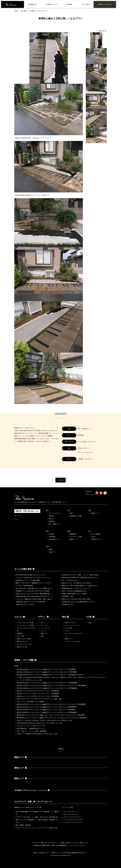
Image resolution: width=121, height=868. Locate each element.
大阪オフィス (53, 552)
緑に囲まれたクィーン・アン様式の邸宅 (28, 580)
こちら (89, 429)
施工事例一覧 (33, 4)
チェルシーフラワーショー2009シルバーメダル (31, 726)
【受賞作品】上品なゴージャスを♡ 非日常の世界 (31, 602)
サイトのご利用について (81, 843)
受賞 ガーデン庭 (22, 647)
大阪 (47, 547)
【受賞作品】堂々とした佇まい (25, 604)
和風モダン (44, 633)
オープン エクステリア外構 (25, 623)
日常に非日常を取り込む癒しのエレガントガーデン (31, 575)
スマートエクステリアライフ (72, 817)
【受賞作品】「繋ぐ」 (69, 596)
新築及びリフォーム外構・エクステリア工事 (28, 807)
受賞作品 (20, 633)
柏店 (71, 513)
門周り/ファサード (70, 623)
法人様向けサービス (52, 4)
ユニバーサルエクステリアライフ (73, 820)
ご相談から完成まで (66, 843)
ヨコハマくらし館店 (76, 537)
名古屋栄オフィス (54, 539)
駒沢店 (51, 519)
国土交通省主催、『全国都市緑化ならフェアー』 (32, 729)
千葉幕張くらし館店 (76, 516)
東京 (47, 511)
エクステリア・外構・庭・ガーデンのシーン (33, 802)
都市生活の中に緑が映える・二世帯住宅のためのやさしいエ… (81, 578)
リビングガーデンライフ (71, 812)
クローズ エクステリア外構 (25, 625)
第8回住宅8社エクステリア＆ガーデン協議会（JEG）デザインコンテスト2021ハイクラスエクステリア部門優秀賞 (51, 715)
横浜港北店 (73, 534)
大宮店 (93, 537)
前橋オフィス (95, 513)
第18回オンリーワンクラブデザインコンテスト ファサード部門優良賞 (38, 691)
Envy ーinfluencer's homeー (70, 580)
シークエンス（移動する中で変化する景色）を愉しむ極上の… (34, 599)
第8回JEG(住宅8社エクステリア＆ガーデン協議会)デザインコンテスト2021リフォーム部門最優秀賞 (47, 712)
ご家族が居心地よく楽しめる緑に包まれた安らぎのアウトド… (34, 596)
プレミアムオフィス (55, 513)
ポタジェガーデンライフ (71, 814)
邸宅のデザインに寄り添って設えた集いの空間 (76, 599)
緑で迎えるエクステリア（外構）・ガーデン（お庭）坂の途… (81, 575)
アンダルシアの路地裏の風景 (24, 586)
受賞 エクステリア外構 (24, 639)
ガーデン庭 (20, 636)
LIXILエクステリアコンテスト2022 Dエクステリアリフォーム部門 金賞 (39, 699)
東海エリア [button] (21, 768)
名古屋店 (51, 534)
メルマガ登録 (85, 4)
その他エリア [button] (32, 790)
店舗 (90, 623)
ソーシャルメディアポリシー (77, 845)
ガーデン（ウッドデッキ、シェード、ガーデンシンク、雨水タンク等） (37, 828)
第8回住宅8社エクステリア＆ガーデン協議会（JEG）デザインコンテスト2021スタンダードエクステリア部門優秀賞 (52, 718)
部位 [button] (65, 617)
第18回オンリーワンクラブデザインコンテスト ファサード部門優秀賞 (38, 696)
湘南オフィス (74, 539)
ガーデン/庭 (68, 628)
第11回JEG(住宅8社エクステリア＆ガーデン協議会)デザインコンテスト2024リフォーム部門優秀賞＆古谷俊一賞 (50, 675)
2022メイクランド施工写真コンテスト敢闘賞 (30, 702)
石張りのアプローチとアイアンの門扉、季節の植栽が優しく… (34, 594)
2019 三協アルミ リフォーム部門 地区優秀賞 (32, 731)
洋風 (42, 636)
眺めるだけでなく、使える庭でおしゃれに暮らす (77, 583)
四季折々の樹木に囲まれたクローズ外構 (74, 594)
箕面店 (51, 549)
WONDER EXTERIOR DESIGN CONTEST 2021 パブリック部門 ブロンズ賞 (40, 723)
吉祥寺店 (51, 521)
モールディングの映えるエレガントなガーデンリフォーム (33, 578)
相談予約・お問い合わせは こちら (27, 511)
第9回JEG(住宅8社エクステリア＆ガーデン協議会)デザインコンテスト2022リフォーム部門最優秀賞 (47, 707)
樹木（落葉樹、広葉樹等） (24, 825)
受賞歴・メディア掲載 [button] (25, 660)
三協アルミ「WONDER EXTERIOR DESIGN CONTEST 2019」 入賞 (37, 734)
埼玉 (90, 531)
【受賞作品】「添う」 (69, 604)
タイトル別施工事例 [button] (24, 569)
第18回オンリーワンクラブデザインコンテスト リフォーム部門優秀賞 (38, 694)
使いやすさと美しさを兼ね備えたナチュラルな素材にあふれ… (34, 588)
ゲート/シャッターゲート (72, 625)
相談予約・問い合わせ (105, 4)
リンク (16, 519)
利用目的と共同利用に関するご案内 (44, 845)
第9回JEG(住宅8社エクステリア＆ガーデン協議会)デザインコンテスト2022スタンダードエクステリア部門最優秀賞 (51, 704)
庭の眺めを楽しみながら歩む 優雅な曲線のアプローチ (78, 602)
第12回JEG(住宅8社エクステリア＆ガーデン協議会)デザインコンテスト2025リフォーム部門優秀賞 (46, 669)
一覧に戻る (60, 480)
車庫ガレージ (69, 639)
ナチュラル (44, 625)
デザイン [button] (43, 617)
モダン (43, 623)
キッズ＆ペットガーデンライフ (73, 822)
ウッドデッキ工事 (67, 807)
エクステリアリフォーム (24, 644)
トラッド (43, 631)
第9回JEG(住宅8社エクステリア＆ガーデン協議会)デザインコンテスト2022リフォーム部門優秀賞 (46, 710)
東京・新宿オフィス (55, 524)
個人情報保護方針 (62, 845)
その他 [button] (90, 617)
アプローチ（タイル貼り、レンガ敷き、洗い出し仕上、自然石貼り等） (37, 817)
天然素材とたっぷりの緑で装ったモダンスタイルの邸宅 (32, 591)
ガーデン (67, 631)
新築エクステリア (22, 642)
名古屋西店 (52, 537)
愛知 (47, 531)
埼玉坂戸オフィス (96, 539)
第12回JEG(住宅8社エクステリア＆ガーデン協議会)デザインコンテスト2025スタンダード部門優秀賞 (47, 672)
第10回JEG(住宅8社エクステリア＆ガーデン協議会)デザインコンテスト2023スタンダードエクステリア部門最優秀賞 (52, 686)
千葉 (69, 511)
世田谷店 (51, 516)
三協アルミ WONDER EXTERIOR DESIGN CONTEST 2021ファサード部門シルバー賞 (44, 720)
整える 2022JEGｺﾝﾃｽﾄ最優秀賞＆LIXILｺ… (75, 591)
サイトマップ (18, 516)
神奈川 (69, 531)
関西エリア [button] (21, 778)
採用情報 (69, 4)
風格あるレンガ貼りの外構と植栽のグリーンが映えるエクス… (81, 586)
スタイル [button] (20, 617)
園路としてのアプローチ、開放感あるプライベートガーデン (34, 583)
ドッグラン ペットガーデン (73, 642)
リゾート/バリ (45, 628)
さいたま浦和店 (96, 534)
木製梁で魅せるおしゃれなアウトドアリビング (76, 588)
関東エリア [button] (21, 757)
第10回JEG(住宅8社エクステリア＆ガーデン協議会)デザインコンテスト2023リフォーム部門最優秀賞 (47, 683)
